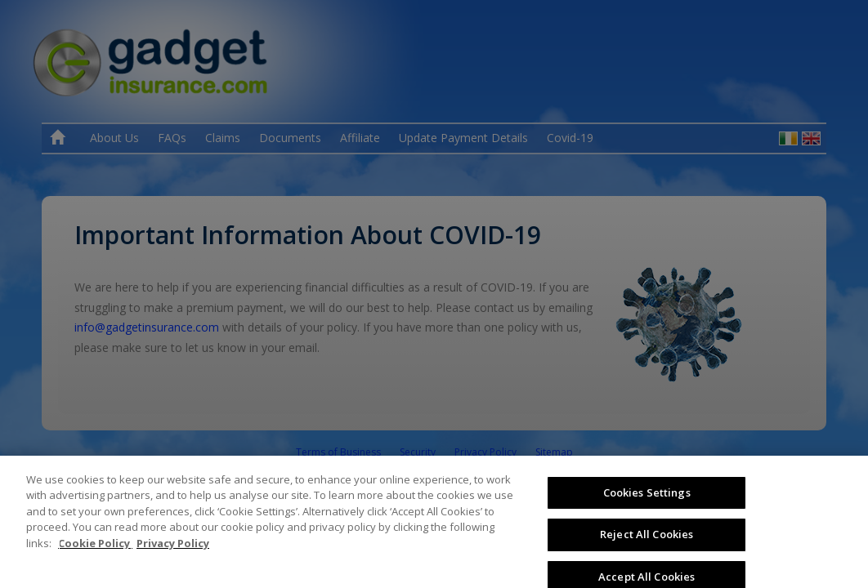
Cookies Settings (647, 513)
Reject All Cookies (647, 555)
